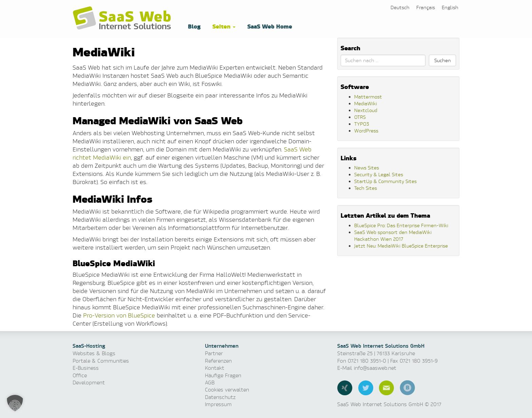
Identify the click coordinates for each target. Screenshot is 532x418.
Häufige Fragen (223, 375)
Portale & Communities (101, 361)
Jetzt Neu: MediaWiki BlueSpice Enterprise (401, 246)
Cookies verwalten (227, 390)
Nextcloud (366, 110)
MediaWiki (366, 103)
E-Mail (386, 388)
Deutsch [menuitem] (400, 7)
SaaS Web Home (269, 26)
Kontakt (215, 368)
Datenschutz (220, 397)
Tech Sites (366, 188)
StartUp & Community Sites (385, 181)
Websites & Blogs (94, 353)
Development (89, 383)
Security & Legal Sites (379, 174)
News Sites (367, 168)
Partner (214, 353)
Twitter (366, 388)
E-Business (86, 368)
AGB (210, 383)
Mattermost (368, 97)
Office (80, 375)
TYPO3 (362, 124)
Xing (345, 388)
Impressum (218, 404)
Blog (193, 26)
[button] (15, 403)
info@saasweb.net (375, 368)
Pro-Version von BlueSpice (119, 315)
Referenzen (218, 361)
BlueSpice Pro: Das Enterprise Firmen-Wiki (401, 225)
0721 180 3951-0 (367, 361)
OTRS (360, 117)
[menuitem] (400, 7)
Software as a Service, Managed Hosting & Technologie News (123, 19)
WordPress (366, 131)
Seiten (223, 26)
